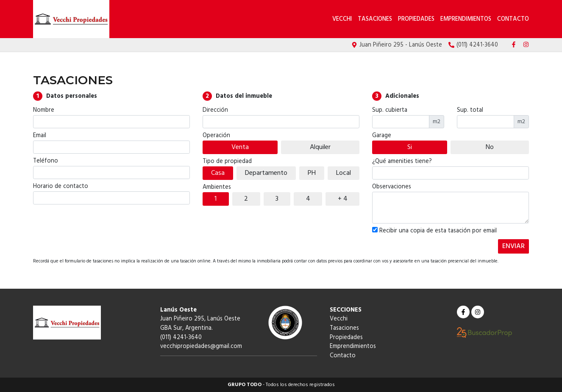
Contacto (513, 19)
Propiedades (416, 19)
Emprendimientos (466, 19)
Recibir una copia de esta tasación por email (434, 231)
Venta (240, 147)
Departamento (266, 173)
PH (312, 173)
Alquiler (320, 147)
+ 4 (343, 199)
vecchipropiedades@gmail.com (201, 346)
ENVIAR (513, 246)
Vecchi (343, 19)
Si (410, 147)
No (490, 147)
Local (344, 173)
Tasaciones (375, 19)
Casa (218, 173)
